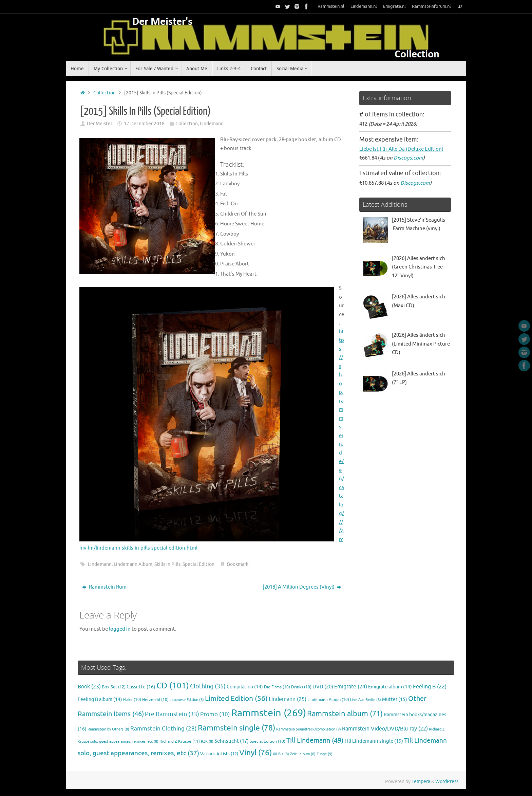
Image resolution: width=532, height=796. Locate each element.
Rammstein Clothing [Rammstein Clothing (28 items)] (164, 729)
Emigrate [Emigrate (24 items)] (351, 687)
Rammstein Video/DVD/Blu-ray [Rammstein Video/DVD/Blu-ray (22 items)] (385, 729)
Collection (104, 93)
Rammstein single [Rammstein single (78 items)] (236, 728)
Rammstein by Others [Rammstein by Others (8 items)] (108, 729)
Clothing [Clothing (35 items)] (208, 686)
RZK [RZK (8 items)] (207, 742)
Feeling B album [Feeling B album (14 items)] (100, 699)
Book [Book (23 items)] (89, 687)
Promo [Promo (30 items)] (215, 714)
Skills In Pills (167, 564)
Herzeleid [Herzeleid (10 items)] (155, 700)
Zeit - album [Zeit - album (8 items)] (303, 754)
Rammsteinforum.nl (431, 6)
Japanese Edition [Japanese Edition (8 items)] (187, 700)
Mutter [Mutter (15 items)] (395, 699)
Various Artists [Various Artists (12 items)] (219, 754)
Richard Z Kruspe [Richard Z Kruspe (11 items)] (180, 741)
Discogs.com (408, 158)
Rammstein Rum (104, 587)
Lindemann (212, 124)
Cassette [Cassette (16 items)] (141, 687)
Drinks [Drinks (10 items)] (301, 687)
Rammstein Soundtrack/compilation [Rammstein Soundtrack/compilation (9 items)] (309, 729)
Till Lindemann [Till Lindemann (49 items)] (315, 741)
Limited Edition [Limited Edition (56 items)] (236, 699)
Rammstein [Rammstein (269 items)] (269, 713)
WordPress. (447, 782)
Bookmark (238, 564)
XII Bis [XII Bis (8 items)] (281, 754)
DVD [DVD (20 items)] (323, 687)
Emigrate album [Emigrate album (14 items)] (390, 687)
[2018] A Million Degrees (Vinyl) (302, 587)
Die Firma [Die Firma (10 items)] (277, 687)
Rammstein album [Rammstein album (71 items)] (345, 714)
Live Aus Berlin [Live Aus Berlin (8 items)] (366, 700)
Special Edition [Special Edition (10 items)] (268, 742)
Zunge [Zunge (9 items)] (325, 754)
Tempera (421, 782)
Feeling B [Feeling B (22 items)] (430, 687)
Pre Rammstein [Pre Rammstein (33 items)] (172, 714)
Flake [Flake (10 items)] (132, 700)
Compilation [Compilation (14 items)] (245, 687)
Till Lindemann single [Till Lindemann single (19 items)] (374, 741)
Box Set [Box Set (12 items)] (114, 687)
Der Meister (100, 124)
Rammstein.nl (331, 6)
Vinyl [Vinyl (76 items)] (255, 753)
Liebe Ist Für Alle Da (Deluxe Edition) (401, 149)
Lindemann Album (133, 564)
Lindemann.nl (364, 6)
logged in (120, 629)
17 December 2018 (144, 124)
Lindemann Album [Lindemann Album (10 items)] (328, 700)
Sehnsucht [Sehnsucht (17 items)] (232, 741)
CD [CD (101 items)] (173, 686)
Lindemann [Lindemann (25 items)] (288, 699)
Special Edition (198, 564)
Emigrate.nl (394, 6)
